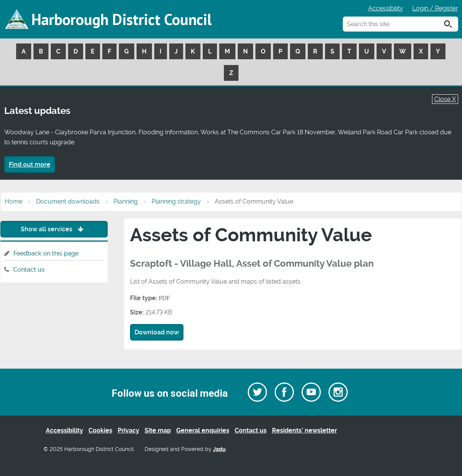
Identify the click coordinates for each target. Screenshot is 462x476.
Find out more (30, 165)
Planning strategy (176, 201)
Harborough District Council (122, 19)
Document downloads (68, 201)
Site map (158, 430)
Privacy (128, 430)
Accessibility (386, 8)
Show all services (54, 229)
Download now (157, 332)
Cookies (100, 430)
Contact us (29, 270)
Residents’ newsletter (304, 430)
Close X (445, 99)
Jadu (219, 449)
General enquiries (203, 430)
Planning (126, 201)
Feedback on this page (46, 253)
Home (13, 201)
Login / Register (435, 8)
